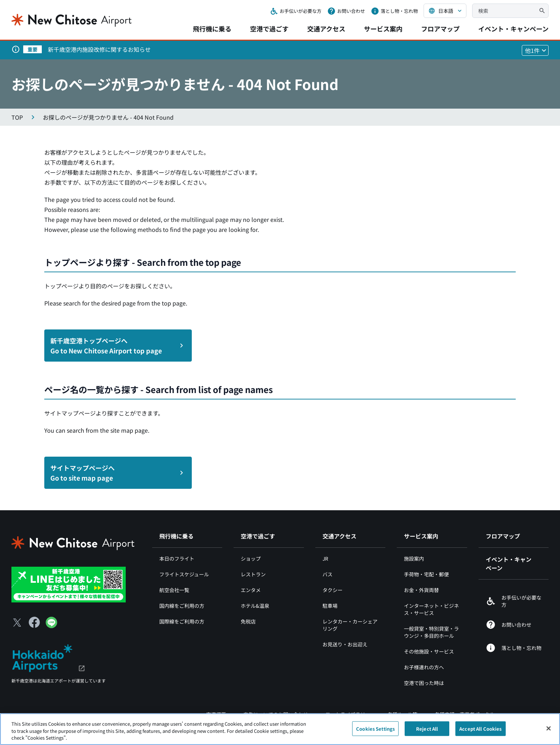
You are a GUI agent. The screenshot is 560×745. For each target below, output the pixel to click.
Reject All (427, 732)
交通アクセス (326, 29)
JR (325, 558)
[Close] (549, 732)
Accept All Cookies (480, 732)
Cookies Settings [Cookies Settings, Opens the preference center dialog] (375, 732)
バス (327, 574)
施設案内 (414, 558)
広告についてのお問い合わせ (276, 714)
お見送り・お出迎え (345, 644)
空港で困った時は (424, 683)
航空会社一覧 (174, 590)
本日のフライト (177, 558)
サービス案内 (383, 29)
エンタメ (251, 590)
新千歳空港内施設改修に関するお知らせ (99, 49)
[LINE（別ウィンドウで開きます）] (51, 626)
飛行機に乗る (212, 29)
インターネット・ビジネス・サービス (431, 609)
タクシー (332, 590)
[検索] (542, 11)
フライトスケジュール (184, 574)
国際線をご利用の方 (182, 621)
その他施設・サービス (429, 651)
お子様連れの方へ (424, 667)
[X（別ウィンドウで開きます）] (17, 622)
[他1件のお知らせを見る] (535, 50)
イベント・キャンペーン (513, 29)
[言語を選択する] (445, 11)
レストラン (253, 574)
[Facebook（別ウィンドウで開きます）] (34, 622)
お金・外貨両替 (421, 590)
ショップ (251, 558)
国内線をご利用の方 (182, 606)
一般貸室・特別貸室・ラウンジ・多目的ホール (431, 632)
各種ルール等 (402, 714)
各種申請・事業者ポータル (465, 714)
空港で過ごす (269, 29)
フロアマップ (440, 29)
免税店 (248, 621)
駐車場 (330, 606)
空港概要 (216, 714)
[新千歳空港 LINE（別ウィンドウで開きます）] (69, 584)
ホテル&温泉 (255, 606)
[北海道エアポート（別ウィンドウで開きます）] (48, 657)
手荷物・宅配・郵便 (426, 574)
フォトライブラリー (348, 714)
